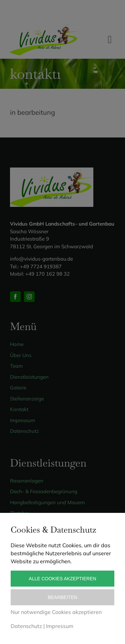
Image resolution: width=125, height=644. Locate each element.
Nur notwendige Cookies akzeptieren (56, 612)
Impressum (60, 626)
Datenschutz (26, 626)
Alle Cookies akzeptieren (62, 579)
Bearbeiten (62, 597)
